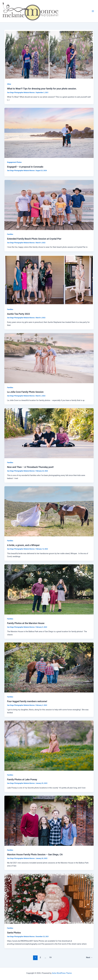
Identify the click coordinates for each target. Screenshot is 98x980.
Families (10, 234)
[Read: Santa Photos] (49, 899)
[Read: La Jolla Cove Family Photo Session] (49, 358)
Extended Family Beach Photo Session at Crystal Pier (34, 239)
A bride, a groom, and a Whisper (23, 545)
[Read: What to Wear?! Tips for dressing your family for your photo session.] (49, 55)
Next (89, 957)
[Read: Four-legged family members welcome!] (49, 667)
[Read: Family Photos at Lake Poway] (49, 745)
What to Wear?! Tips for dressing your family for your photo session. (42, 89)
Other (9, 84)
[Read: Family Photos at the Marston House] (49, 589)
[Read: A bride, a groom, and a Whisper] (49, 511)
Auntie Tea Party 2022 (18, 314)
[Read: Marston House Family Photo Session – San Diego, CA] (49, 821)
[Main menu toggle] (93, 11)
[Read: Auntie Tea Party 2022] (49, 280)
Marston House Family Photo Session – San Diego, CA (35, 854)
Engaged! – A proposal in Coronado (25, 167)
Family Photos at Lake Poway (22, 779)
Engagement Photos (14, 162)
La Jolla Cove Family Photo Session (25, 392)
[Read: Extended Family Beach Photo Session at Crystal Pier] (49, 205)
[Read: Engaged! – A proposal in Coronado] (49, 133)
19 (50, 957)
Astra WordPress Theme (62, 973)
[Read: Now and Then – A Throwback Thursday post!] (49, 433)
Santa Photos (14, 933)
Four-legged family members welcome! (27, 701)
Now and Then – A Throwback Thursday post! (30, 467)
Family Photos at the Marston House (26, 623)
